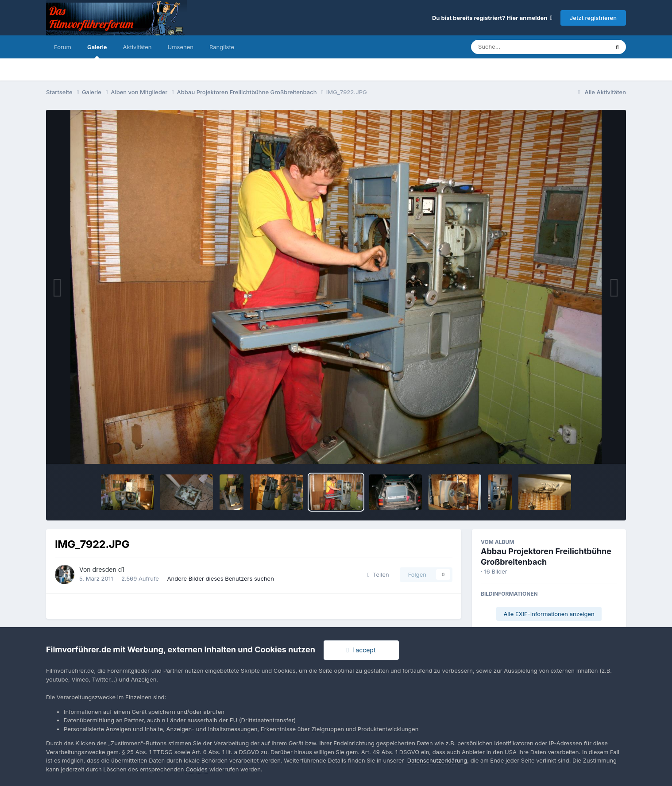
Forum (63, 47)
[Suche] (522, 47)
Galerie (97, 51)
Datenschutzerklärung (437, 760)
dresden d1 (108, 569)
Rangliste (222, 47)
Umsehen (181, 47)
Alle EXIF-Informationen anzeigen (549, 614)
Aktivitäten (137, 47)
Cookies (197, 769)
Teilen (378, 574)
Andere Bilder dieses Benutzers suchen (221, 578)
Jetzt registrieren (593, 18)
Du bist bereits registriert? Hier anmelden (492, 18)
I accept (361, 650)
